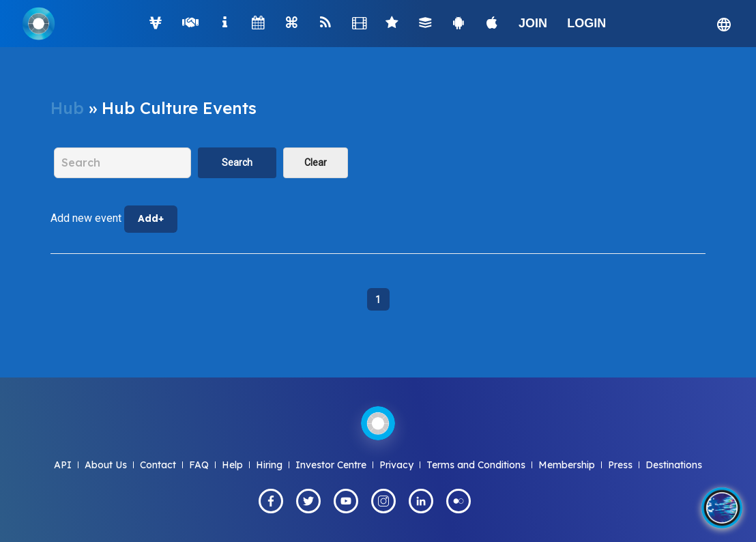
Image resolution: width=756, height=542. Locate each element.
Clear (316, 162)
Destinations (674, 465)
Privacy (396, 465)
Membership (567, 465)
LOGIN (586, 23)
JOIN (533, 23)
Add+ (151, 218)
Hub (67, 108)
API (63, 465)
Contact (158, 465)
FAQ (199, 465)
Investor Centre (331, 465)
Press (620, 465)
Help (232, 465)
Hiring (269, 465)
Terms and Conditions (476, 465)
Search (237, 162)
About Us (106, 465)
